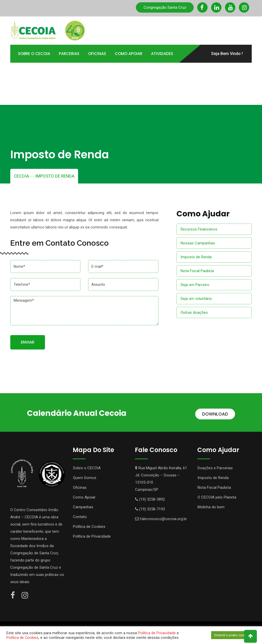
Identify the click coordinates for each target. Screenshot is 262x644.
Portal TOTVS (72, 72)
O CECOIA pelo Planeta (217, 497)
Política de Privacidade (92, 536)
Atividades (162, 54)
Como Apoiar (129, 54)
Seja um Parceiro (195, 285)
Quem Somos (85, 478)
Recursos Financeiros (199, 229)
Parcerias (69, 54)
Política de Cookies (89, 527)
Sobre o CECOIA (87, 468)
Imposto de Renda (196, 257)
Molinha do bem (211, 507)
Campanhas (83, 507)
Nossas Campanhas (198, 243)
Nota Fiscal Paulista (197, 271)
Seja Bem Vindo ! (227, 54)
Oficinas (97, 54)
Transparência (34, 72)
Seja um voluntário (196, 299)
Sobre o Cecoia (34, 54)
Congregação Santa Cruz (165, 7)
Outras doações (194, 312)
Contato (104, 72)
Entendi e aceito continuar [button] (233, 635)
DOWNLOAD (215, 414)
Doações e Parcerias (215, 468)
